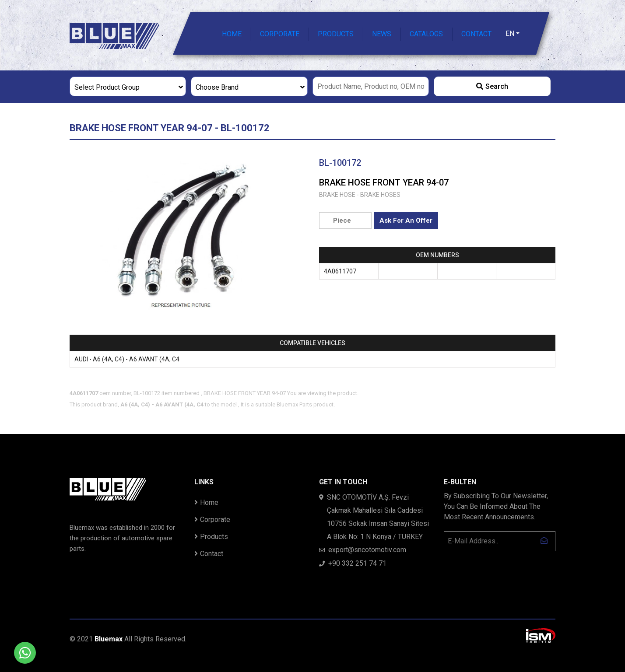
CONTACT (476, 34)
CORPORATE (280, 34)
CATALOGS (426, 34)
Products (211, 537)
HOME (232, 34)
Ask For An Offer (406, 220)
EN (510, 33)
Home (206, 502)
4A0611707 (340, 271)
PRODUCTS (336, 34)
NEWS (382, 34)
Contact (209, 554)
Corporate (212, 520)
